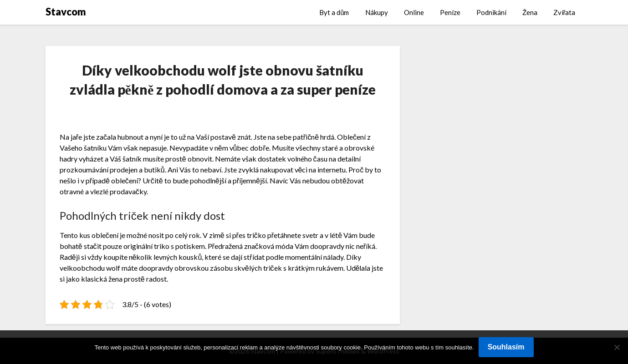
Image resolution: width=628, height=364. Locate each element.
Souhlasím (506, 347)
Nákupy (377, 12)
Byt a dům (334, 12)
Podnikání (491, 12)
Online (414, 12)
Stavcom (66, 12)
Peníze (450, 12)
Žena (530, 12)
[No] (617, 347)
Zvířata (564, 12)
